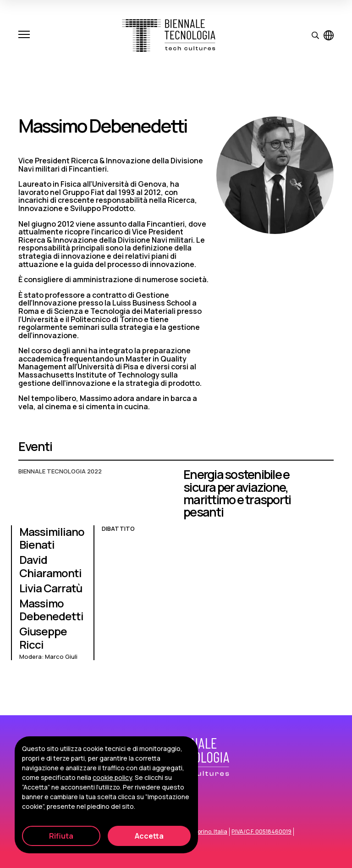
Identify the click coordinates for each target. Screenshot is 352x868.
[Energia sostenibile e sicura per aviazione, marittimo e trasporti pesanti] (176, 569)
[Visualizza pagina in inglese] (329, 35)
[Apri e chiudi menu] (24, 35)
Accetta (149, 836)
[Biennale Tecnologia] (169, 36)
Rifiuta (61, 836)
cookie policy (112, 777)
